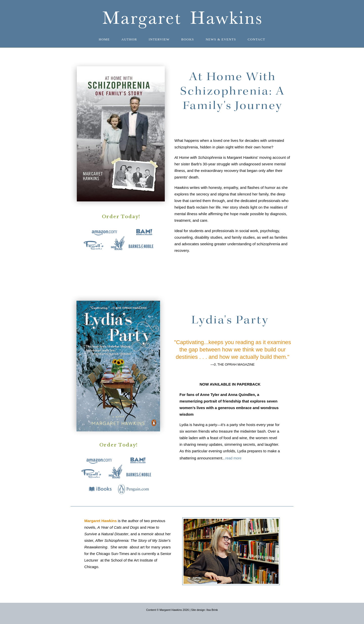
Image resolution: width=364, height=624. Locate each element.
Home (104, 39)
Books (188, 39)
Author (129, 39)
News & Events (221, 39)
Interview (159, 39)
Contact (256, 39)
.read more (233, 458)
